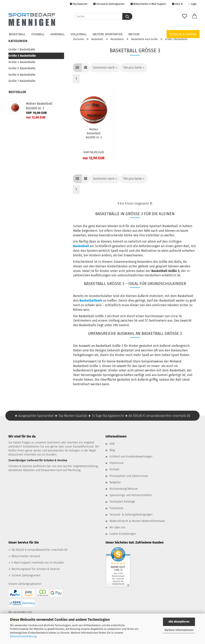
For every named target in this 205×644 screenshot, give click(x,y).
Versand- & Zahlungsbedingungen (131, 515)
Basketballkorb (91, 300)
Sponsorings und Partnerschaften (131, 495)
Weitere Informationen (179, 630)
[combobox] (105, 68)
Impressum (117, 463)
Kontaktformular (83, 447)
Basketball (17, 34)
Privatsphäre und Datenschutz (129, 476)
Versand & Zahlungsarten (109, 4)
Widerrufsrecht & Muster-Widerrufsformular (137, 521)
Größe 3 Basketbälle (22, 56)
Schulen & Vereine (183, 34)
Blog (112, 450)
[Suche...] (127, 16)
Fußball (38, 34)
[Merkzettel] (185, 16)
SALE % (177, 4)
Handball (58, 34)
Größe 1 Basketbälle (22, 49)
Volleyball (79, 34)
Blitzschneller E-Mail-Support (148, 4)
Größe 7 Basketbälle (22, 81)
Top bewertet (79, 4)
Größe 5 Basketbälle (22, 68)
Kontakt (114, 469)
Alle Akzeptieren (179, 622)
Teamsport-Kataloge (122, 502)
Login (193, 4)
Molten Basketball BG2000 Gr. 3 (94, 133)
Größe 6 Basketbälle (22, 75)
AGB (112, 444)
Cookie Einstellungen (123, 534)
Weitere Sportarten (108, 34)
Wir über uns (118, 527)
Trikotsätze (117, 508)
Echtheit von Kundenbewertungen (131, 457)
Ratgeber (115, 482)
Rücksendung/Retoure (124, 489)
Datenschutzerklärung (23, 636)
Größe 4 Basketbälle (22, 62)
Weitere (134, 34)
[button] (195, 16)
